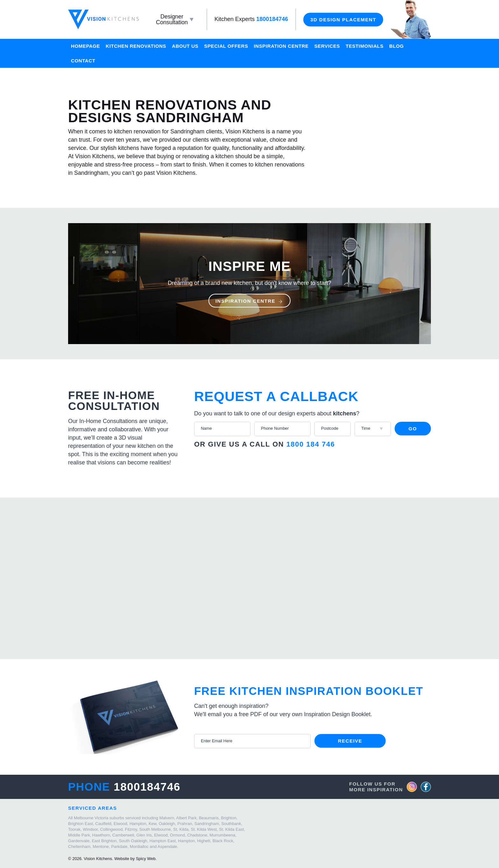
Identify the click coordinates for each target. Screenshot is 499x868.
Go (413, 429)
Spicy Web (146, 859)
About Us (185, 46)
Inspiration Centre (281, 46)
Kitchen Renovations (136, 46)
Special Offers (226, 46)
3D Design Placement (343, 20)
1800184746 (272, 19)
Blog (397, 46)
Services (327, 46)
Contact (83, 61)
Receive (350, 741)
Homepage (85, 46)
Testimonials (365, 46)
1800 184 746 (311, 444)
